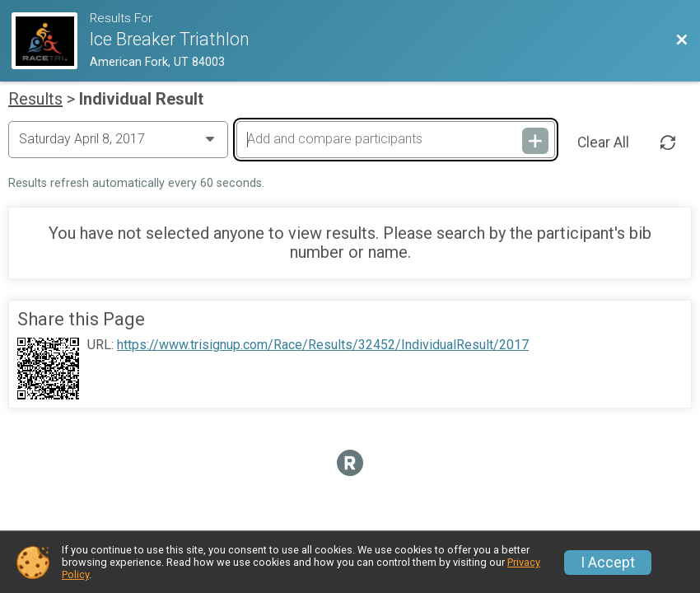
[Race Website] (51, 41)
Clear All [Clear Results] (603, 142)
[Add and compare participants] (396, 139)
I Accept (608, 563)
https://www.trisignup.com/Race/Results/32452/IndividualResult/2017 (323, 345)
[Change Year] (118, 139)
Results (35, 99)
